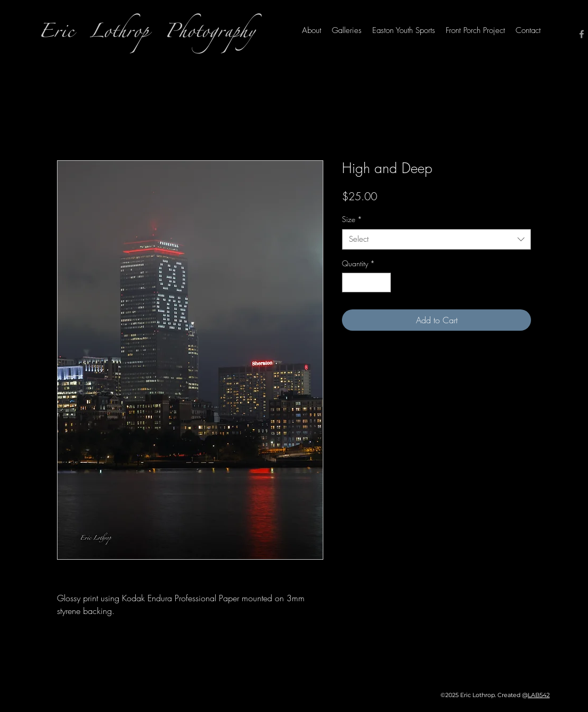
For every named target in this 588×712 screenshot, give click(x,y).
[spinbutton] (366, 283)
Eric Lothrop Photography (147, 34)
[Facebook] (582, 34)
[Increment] (383, 283)
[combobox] (436, 239)
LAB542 (539, 695)
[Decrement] (350, 283)
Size (352, 219)
